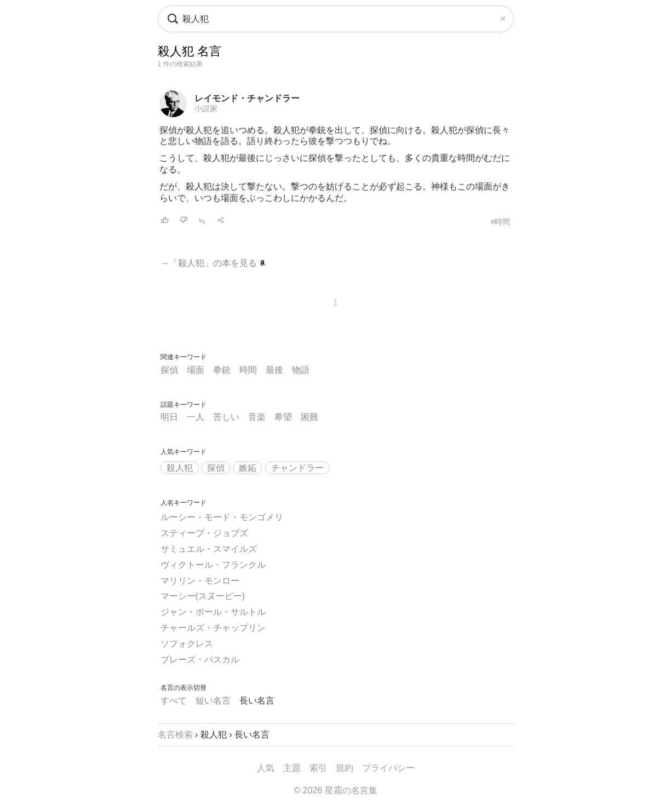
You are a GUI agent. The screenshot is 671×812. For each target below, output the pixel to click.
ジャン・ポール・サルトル (213, 612)
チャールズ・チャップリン (213, 628)
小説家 (206, 108)
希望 (283, 417)
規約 (345, 768)
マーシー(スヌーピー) (203, 596)
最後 (274, 370)
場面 (196, 370)
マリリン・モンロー (200, 581)
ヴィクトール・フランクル (213, 565)
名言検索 (175, 735)
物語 (301, 370)
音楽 (257, 417)
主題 (292, 768)
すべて (174, 701)
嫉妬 (248, 468)
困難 (309, 417)
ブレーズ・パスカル (200, 660)
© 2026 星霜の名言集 (335, 790)
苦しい (226, 417)
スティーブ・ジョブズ (204, 533)
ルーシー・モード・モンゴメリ (222, 517)
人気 (266, 768)
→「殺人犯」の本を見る (213, 263)
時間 (248, 370)
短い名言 (213, 701)
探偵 (169, 370)
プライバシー (388, 768)
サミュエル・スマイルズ (209, 549)
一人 (196, 417)
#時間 (501, 222)
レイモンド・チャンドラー (247, 98)
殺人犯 (180, 468)
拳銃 (222, 370)
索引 (318, 768)
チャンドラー (297, 468)
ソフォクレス (187, 644)
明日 (169, 417)
